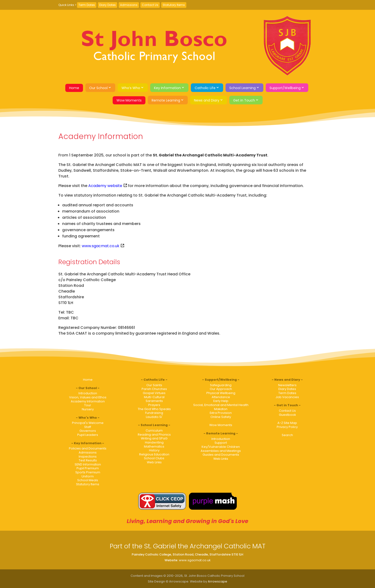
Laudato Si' (154, 417)
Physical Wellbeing (221, 393)
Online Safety (221, 417)
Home (74, 88)
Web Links (154, 462)
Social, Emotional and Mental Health (221, 405)
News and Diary (207, 100)
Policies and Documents (88, 448)
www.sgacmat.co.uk (101, 246)
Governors (88, 431)
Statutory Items (174, 5)
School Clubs (154, 458)
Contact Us (150, 5)
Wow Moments (129, 100)
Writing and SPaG (154, 438)
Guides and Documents (221, 455)
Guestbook (287, 415)
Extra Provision (221, 413)
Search (287, 435)
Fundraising (154, 413)
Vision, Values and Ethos (88, 397)
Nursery (88, 409)
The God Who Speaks (154, 409)
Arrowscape (218, 581)
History (154, 450)
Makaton (221, 409)
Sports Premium (88, 472)
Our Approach (221, 389)
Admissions (129, 5)
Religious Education (154, 454)
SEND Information (88, 464)
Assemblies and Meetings (221, 451)
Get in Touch (244, 100)
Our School (98, 88)
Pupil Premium (88, 468)
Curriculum (154, 430)
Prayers (154, 405)
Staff (88, 427)
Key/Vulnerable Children (221, 447)
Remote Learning (166, 100)
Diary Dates (108, 5)
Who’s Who (131, 88)
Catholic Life (205, 88)
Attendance (221, 397)
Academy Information (88, 401)
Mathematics (154, 446)
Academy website (105, 186)
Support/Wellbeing (285, 88)
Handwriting (154, 442)
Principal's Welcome (88, 423)
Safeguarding (221, 385)
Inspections (88, 457)
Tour (88, 405)
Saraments (154, 401)
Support (221, 443)
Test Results (88, 460)
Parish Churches (154, 389)
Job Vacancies (287, 397)
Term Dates (87, 5)
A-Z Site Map (287, 423)
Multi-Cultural (154, 397)
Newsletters (287, 385)
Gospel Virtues (154, 393)
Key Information (167, 88)
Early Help (221, 401)
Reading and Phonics (154, 435)
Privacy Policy (287, 427)
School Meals (88, 480)
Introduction (88, 393)
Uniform (88, 476)
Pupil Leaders (88, 435)
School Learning (243, 88)
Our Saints (154, 385)
